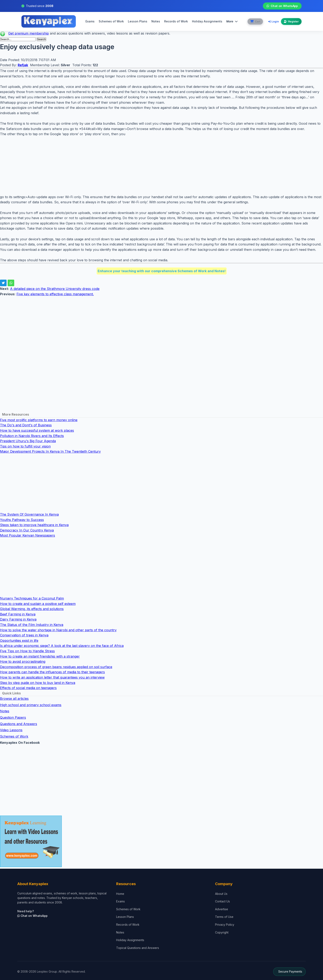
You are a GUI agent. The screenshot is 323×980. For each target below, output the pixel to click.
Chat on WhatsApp (282, 6)
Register (291, 22)
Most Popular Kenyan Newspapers (28, 535)
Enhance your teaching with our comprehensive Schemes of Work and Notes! (162, 271)
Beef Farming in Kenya (18, 614)
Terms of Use (224, 917)
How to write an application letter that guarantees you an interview (52, 677)
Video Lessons (11, 730)
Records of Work (176, 21)
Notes (155, 21)
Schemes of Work (111, 21)
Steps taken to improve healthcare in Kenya (34, 525)
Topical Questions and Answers (138, 948)
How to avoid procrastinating (23, 661)
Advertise (222, 909)
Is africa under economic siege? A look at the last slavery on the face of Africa (62, 646)
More (232, 21)
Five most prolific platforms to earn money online (39, 420)
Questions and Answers (19, 724)
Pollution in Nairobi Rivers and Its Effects (32, 436)
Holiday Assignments (130, 940)
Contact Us (222, 901)
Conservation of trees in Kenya (24, 635)
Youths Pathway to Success (22, 520)
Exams (90, 21)
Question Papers (13, 717)
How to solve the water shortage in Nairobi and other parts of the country (58, 630)
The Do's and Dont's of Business (26, 425)
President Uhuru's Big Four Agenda (28, 441)
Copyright (222, 932)
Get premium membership (29, 33)
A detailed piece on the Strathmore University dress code (55, 289)
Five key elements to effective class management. (55, 294)
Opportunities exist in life (19, 641)
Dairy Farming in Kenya (18, 619)
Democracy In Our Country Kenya (27, 530)
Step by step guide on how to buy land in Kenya (38, 683)
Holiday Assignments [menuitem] (207, 21)
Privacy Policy (225, 925)
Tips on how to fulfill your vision (25, 446)
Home (120, 894)
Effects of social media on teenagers (28, 688)
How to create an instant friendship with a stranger (40, 656)
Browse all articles (14, 699)
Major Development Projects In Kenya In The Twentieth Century (50, 451)
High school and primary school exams (31, 705)
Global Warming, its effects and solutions (32, 609)
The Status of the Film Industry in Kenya (32, 625)
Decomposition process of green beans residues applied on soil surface (56, 667)
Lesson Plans (137, 21)
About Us (221, 894)
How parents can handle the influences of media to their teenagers (52, 672)
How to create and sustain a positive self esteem (38, 604)
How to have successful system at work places (37, 430)
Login (274, 21)
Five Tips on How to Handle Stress (27, 651)
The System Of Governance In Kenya (29, 514)
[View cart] (255, 22)
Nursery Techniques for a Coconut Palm (32, 598)
